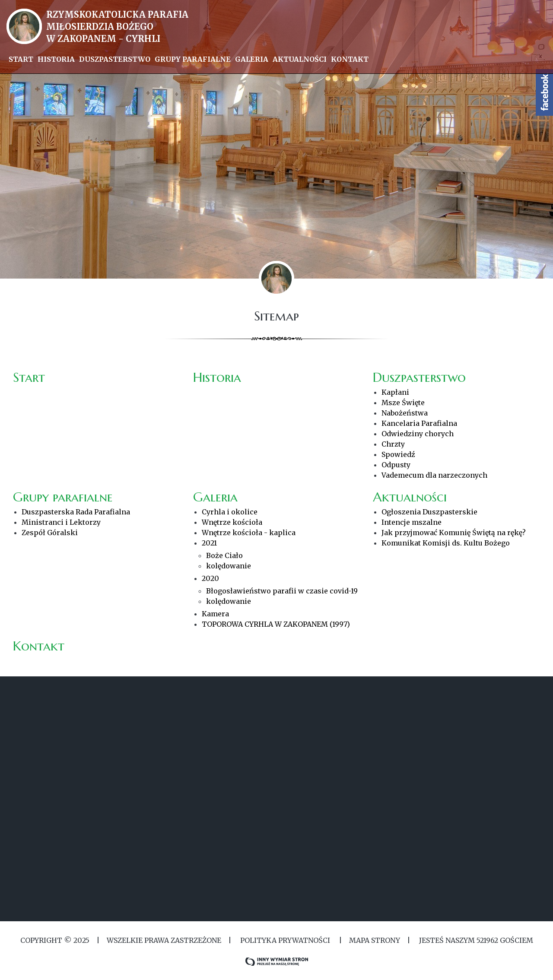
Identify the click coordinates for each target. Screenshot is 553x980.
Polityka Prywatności (285, 940)
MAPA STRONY (375, 940)
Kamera (215, 614)
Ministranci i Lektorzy (61, 522)
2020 (210, 578)
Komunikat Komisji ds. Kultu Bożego (446, 543)
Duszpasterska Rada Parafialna (76, 512)
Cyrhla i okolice (230, 512)
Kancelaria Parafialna (419, 423)
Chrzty (393, 444)
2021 (209, 543)
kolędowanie (229, 566)
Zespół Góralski (50, 533)
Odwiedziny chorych (418, 434)
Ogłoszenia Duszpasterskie (429, 512)
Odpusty (396, 465)
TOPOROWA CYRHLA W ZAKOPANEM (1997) (276, 624)
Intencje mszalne (412, 522)
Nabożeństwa (405, 413)
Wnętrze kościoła (232, 522)
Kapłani (395, 392)
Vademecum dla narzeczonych (434, 475)
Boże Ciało (224, 555)
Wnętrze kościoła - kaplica (249, 533)
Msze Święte (403, 403)
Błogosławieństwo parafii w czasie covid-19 (282, 591)
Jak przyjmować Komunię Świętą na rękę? (454, 533)
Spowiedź (398, 454)
